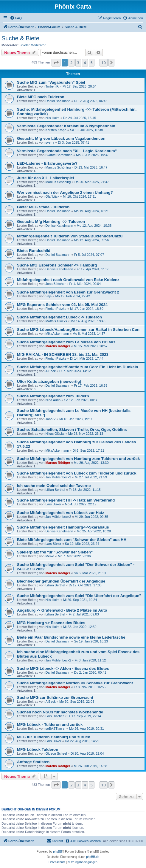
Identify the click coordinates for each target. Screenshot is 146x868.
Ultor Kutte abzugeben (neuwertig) (49, 381)
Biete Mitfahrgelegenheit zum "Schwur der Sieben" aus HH (72, 540)
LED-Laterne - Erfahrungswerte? (47, 163)
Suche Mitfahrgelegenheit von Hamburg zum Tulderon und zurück (78, 459)
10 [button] (104, 63)
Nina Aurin (53, 400)
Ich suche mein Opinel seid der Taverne (54, 486)
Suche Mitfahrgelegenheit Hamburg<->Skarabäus (63, 527)
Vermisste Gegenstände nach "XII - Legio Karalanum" (67, 151)
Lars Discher (55, 716)
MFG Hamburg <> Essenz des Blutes (51, 623)
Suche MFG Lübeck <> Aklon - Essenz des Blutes (63, 668)
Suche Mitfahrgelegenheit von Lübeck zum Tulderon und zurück (77, 473)
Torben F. (52, 86)
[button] (56, 63)
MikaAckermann (57, 334)
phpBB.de (93, 857)
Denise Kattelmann (59, 226)
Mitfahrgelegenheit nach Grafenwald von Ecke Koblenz (68, 280)
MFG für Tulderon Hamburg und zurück (53, 737)
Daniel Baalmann (58, 101)
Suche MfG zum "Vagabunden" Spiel (51, 82)
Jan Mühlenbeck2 (58, 477)
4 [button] (85, 63)
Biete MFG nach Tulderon (41, 97)
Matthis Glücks (56, 321)
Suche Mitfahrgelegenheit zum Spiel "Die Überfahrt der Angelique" (79, 596)
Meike (50, 556)
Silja (48, 296)
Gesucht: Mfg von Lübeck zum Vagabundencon (61, 138)
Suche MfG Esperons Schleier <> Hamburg (57, 265)
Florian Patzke (56, 309)
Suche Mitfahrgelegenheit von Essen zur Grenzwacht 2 (68, 292)
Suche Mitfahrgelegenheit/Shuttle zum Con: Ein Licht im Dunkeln (78, 367)
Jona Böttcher (55, 284)
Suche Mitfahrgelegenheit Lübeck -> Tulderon (59, 317)
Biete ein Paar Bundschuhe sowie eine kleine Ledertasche (71, 637)
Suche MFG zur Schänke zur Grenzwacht (55, 698)
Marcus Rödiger (58, 346)
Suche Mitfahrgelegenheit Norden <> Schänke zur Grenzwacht (75, 683)
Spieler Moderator (33, 45)
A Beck (50, 371)
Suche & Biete (20, 38)
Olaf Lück (52, 196)
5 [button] (92, 63)
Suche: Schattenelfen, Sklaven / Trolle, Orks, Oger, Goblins (72, 430)
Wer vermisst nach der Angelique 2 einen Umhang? (65, 192)
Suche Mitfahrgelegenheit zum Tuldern (53, 396)
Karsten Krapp (56, 130)
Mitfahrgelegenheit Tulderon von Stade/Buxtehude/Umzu (70, 236)
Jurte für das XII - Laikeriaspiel (45, 178)
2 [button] (71, 63)
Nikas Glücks (55, 434)
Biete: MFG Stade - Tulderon (43, 207)
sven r (50, 142)
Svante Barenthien (59, 155)
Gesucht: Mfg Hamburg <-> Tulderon (51, 222)
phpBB (58, 852)
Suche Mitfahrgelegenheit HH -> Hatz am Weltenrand (66, 500)
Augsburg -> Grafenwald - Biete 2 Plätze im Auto (62, 610)
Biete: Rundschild (34, 251)
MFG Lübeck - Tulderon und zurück (50, 725)
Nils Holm (52, 118)
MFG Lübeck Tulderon (38, 749)
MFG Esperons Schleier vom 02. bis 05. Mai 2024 (62, 305)
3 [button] (78, 63)
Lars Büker (53, 504)
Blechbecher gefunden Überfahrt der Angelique (61, 581)
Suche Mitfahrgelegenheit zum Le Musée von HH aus (66, 342)
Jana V (50, 419)
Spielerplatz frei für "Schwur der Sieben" (55, 552)
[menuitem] (16, 18)
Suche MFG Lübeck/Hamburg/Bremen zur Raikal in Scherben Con (78, 330)
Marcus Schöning (58, 167)
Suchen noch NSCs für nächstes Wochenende (60, 712)
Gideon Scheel (56, 753)
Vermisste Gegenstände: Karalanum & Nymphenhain (66, 126)
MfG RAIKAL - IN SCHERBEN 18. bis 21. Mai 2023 (63, 354)
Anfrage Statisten (33, 762)
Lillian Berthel (55, 490)
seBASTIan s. (55, 729)
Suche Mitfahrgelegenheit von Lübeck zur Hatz (60, 513)
